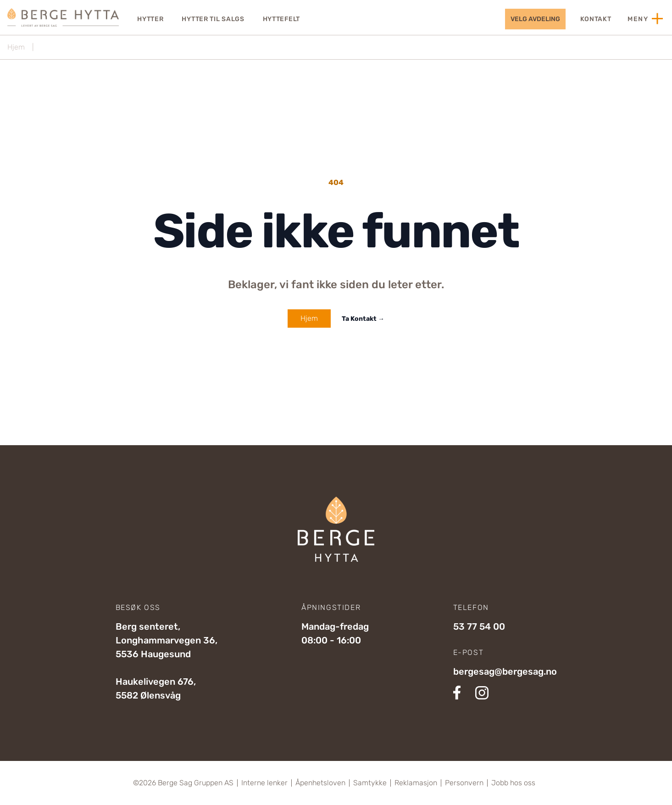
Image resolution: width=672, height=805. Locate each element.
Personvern (464, 783)
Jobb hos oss (513, 783)
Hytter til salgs (213, 19)
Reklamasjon (416, 783)
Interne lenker (264, 783)
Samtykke (370, 783)
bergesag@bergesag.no (505, 671)
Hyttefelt (281, 19)
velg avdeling (535, 19)
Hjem (16, 47)
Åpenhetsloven (320, 783)
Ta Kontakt (363, 319)
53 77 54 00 (479, 626)
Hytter (150, 19)
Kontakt (596, 19)
